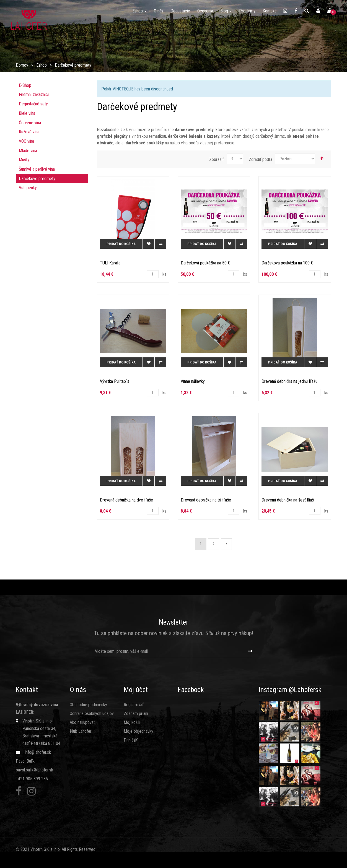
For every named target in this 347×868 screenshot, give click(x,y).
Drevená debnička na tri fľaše (206, 500)
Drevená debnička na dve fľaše (126, 500)
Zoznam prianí (136, 714)
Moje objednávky (138, 731)
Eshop (42, 65)
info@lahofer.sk (38, 752)
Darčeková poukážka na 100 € (287, 263)
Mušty (24, 160)
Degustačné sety (33, 104)
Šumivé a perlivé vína (37, 169)
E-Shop (25, 85)
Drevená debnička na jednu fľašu (289, 381)
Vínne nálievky (193, 381)
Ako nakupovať (82, 722)
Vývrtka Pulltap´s (115, 381)
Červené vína (30, 123)
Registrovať (134, 705)
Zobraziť (217, 159)
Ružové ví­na (29, 132)
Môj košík (132, 722)
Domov (22, 65)
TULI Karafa (110, 263)
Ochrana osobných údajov (92, 714)
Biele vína (27, 113)
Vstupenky (28, 188)
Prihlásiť (131, 740)
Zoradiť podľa (261, 159)
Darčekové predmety (37, 179)
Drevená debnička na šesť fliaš (288, 500)
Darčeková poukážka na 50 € (205, 263)
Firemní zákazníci (34, 94)
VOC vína (26, 141)
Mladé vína (28, 151)
